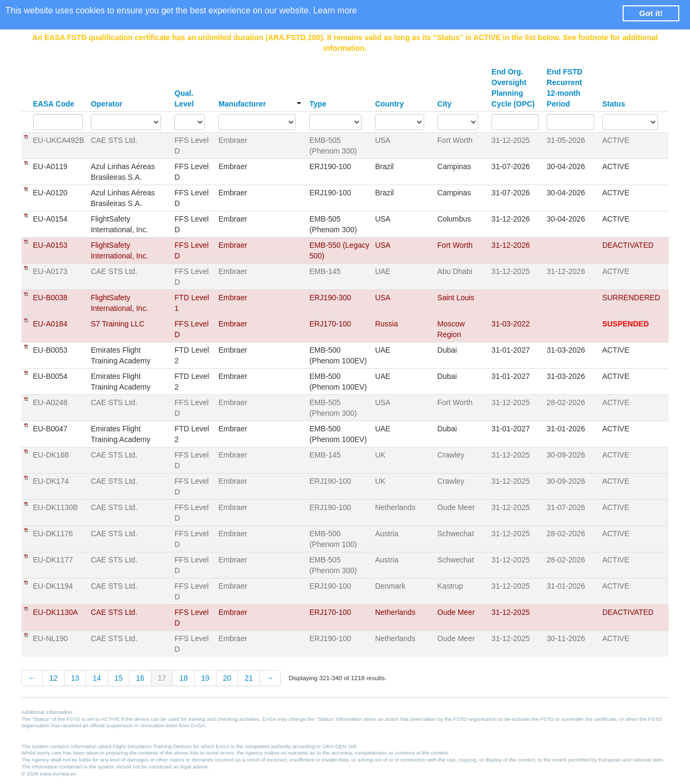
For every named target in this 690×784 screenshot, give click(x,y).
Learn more (335, 10)
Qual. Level (184, 98)
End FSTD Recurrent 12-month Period (565, 88)
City (444, 104)
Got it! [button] (651, 13)
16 (140, 678)
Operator (107, 104)
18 (183, 678)
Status (614, 104)
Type (318, 104)
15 (119, 678)
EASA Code (54, 104)
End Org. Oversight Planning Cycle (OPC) (513, 88)
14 (97, 678)
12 (53, 678)
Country (389, 104)
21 (249, 678)
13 (75, 678)
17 (162, 678)
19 (205, 678)
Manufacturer (260, 104)
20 (227, 678)
